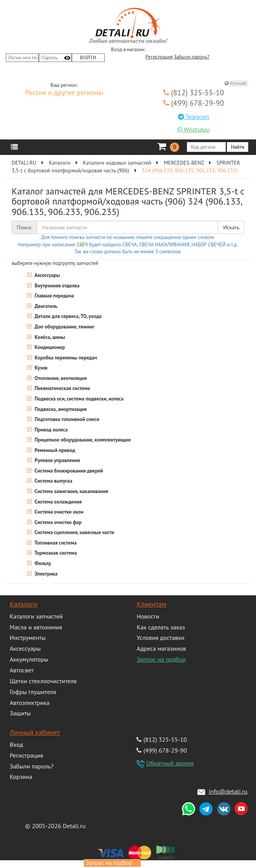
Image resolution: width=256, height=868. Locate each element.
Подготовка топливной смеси (66, 419)
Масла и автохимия (36, 627)
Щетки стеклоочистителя (43, 681)
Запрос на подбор (161, 659)
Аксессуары (47, 275)
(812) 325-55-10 (194, 92)
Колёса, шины (49, 337)
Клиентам (151, 604)
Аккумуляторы (29, 659)
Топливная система (55, 543)
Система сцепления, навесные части (74, 532)
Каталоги (23, 604)
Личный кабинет (35, 732)
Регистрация (159, 57)
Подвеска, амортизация (60, 409)
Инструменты (28, 638)
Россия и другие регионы (64, 93)
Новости (148, 616)
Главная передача (54, 296)
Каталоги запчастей (36, 616)
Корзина (21, 777)
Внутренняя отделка (56, 286)
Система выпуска (53, 481)
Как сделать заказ (161, 627)
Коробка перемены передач (65, 358)
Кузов (40, 368)
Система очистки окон (58, 512)
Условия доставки (160, 638)
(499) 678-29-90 (194, 103)
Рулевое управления (57, 460)
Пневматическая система (62, 388)
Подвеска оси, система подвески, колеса (78, 399)
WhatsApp (194, 129)
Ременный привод (54, 450)
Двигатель (45, 306)
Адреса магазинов (161, 648)
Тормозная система (55, 553)
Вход (16, 744)
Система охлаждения (58, 502)
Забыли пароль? (192, 57)
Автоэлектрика (30, 703)
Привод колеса (50, 430)
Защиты (20, 713)
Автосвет (22, 670)
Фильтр (42, 563)
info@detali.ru (228, 791)
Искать (231, 227)
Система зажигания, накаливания (71, 491)
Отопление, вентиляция (60, 378)
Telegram (194, 117)
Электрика (45, 574)
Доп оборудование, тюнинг (64, 327)
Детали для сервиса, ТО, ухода (67, 316)
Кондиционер (49, 347)
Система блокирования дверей (68, 471)
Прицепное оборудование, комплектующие (82, 440)
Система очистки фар (57, 522)
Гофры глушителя (33, 692)
